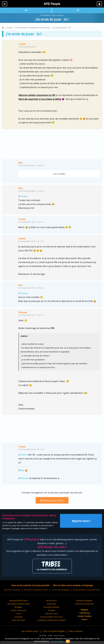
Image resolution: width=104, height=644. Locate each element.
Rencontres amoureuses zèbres (36, 590)
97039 (41, 191)
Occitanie (52, 610)
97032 (41, 166)
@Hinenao (24, 478)
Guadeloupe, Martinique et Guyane (51, 620)
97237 (41, 222)
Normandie (52, 604)
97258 (41, 449)
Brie (20, 163)
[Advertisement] (52, 145)
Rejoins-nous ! (81, 521)
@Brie (21, 470)
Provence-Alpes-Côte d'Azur (52, 617)
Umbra (22, 239)
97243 (41, 288)
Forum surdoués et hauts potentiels (87, 590)
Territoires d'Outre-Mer (84, 604)
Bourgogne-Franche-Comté (19, 604)
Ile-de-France (51, 601)
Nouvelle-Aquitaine (51, 607)
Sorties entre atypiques (61, 590)
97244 (41, 315)
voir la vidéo (59, 174)
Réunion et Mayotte (84, 601)
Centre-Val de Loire (18, 610)
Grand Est (18, 617)
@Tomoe (23, 196)
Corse (19, 614)
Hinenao (23, 312)
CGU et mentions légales (54, 631)
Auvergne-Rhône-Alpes (19, 601)
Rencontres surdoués (12, 590)
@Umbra (23, 455)
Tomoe (22, 44)
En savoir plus (57, 641)
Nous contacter (76, 631)
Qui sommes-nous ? (30, 631)
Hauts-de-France (18, 620)
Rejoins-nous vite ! (52, 500)
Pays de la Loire (52, 614)
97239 (41, 241)
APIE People (52, 4)
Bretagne (18, 607)
